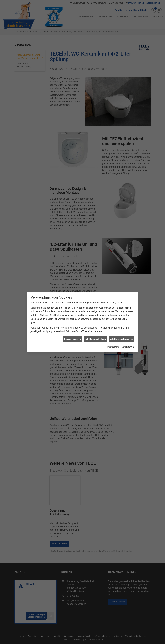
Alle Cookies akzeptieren (122, 319)
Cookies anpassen (72, 319)
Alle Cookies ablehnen (96, 319)
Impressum (113, 327)
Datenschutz (128, 327)
